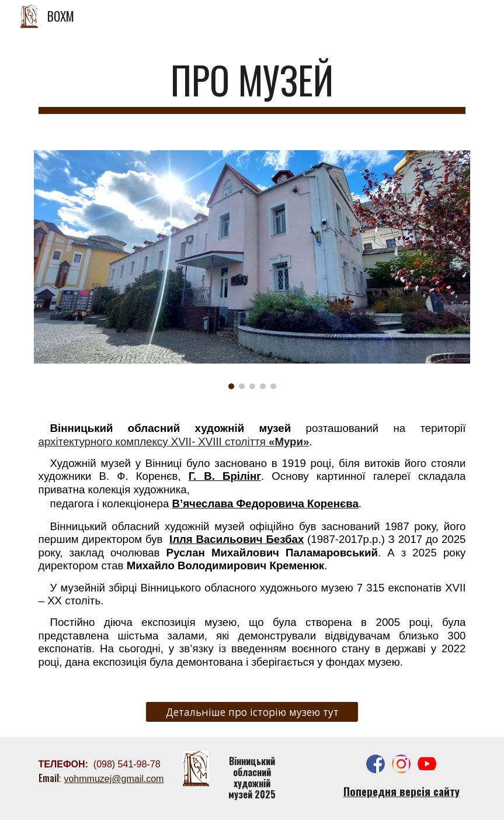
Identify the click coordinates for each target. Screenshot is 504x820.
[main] (252, 86)
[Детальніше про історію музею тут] (252, 712)
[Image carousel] (252, 270)
